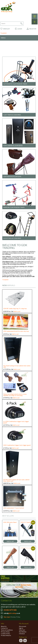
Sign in (21, 628)
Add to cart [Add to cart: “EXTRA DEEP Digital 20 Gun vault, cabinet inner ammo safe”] (17, 483)
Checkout (22, 634)
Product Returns (6, 635)
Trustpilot (4, 33)
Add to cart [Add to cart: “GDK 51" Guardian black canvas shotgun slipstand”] (28, 567)
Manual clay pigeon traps (14, 207)
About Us (4, 626)
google (25, 641)
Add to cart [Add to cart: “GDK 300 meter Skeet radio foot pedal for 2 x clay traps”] (10, 541)
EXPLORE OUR (19, 586)
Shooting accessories (12, 238)
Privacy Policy (5, 632)
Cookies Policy (5, 634)
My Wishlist (23, 632)
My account (23, 626)
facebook (21, 641)
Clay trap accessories (12, 115)
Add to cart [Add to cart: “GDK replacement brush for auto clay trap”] (15, 334)
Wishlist (7, 29)
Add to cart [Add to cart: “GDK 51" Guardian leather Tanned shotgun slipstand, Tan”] (10, 567)
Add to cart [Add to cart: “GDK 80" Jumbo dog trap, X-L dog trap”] (17, 311)
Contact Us (4, 628)
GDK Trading (8, 7)
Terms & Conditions (7, 630)
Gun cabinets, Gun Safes (13, 146)
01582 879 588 (10, 610)
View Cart (22, 630)
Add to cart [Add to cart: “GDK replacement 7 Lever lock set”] (16, 511)
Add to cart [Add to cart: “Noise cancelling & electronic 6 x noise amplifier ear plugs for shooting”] (16, 398)
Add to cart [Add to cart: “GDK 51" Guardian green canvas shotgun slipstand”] (28, 541)
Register (33, 29)
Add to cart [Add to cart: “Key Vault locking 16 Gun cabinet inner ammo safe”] (17, 369)
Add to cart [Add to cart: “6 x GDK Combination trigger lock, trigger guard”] (16, 425)
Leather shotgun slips (12, 176)
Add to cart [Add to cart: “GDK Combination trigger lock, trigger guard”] (15, 448)
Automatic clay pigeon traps (15, 84)
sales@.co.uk (12, 613)
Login (20, 29)
